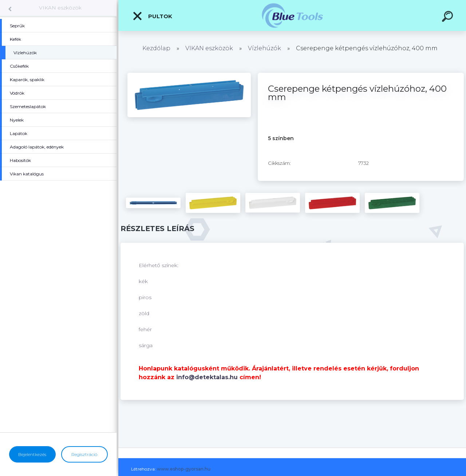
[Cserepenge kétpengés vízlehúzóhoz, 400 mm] (189, 75)
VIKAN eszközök (60, 8)
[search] (449, 17)
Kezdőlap (156, 48)
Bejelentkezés (32, 454)
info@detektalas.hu (207, 377)
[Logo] (292, 15)
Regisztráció (84, 454)
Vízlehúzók (264, 48)
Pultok (152, 16)
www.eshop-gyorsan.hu (184, 469)
